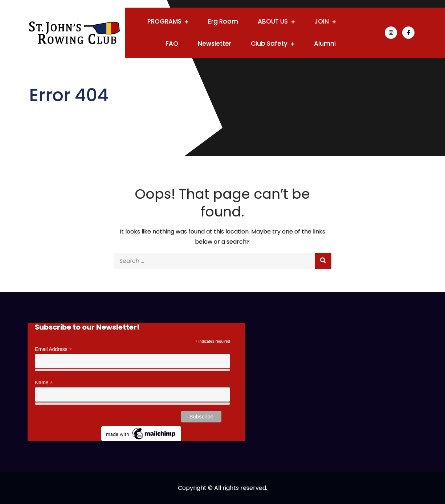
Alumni (325, 44)
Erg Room (223, 21)
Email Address (53, 349)
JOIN (322, 21)
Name (44, 383)
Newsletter (215, 44)
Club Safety (269, 44)
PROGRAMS (164, 21)
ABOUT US (273, 21)
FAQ (172, 44)
